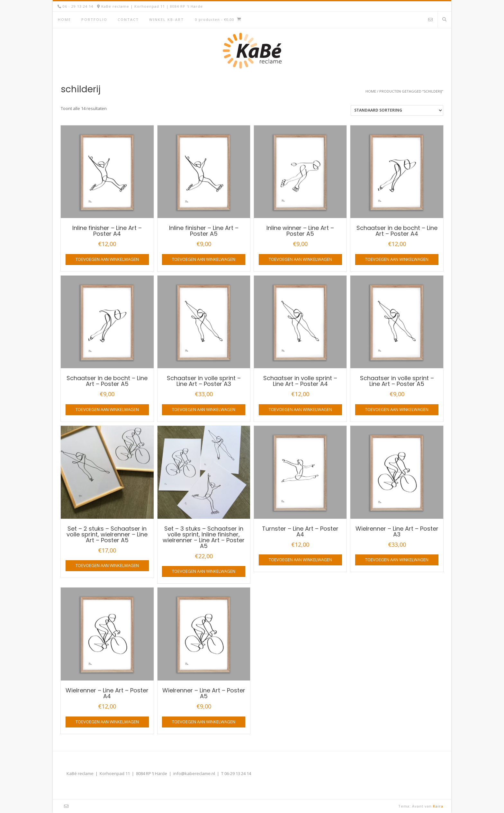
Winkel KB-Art (166, 19)
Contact (128, 19)
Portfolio (94, 19)
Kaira (438, 806)
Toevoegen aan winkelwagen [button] (107, 259)
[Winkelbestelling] (397, 110)
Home (64, 19)
